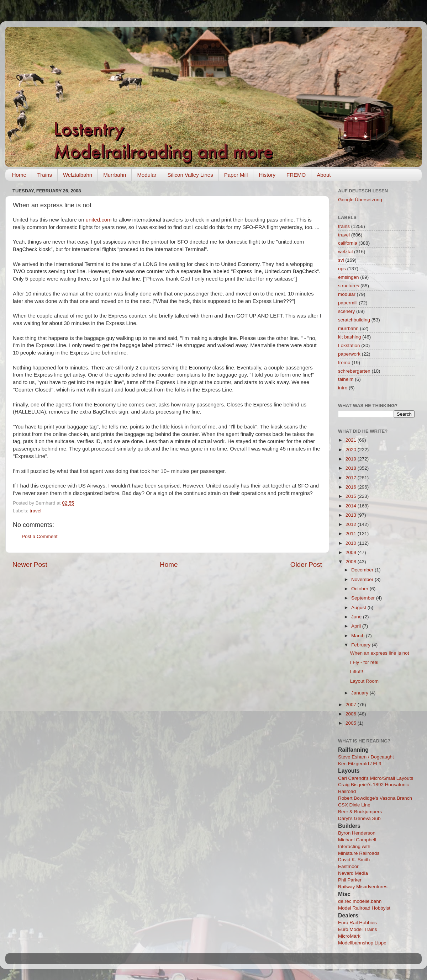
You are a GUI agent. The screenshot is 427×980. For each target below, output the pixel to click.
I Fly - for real (364, 662)
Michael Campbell (357, 840)
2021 (352, 440)
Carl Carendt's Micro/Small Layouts (376, 778)
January (360, 693)
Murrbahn (115, 175)
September (364, 598)
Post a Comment (40, 536)
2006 (352, 714)
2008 (352, 562)
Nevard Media (353, 873)
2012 (352, 524)
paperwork (349, 354)
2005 (352, 723)
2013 (352, 515)
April (357, 626)
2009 (352, 552)
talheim (346, 379)
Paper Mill (236, 175)
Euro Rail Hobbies (357, 923)
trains (344, 226)
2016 (352, 487)
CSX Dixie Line (354, 805)
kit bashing (350, 337)
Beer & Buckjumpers (360, 812)
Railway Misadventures (363, 887)
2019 (352, 459)
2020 (352, 450)
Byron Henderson (357, 833)
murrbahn (348, 328)
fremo (344, 363)
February (362, 645)
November (363, 579)
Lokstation (349, 345)
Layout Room (364, 681)
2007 (352, 705)
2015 (352, 496)
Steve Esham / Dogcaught (366, 757)
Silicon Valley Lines (190, 175)
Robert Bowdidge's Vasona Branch (375, 798)
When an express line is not (380, 653)
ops (342, 269)
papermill (348, 303)
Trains (45, 175)
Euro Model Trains (358, 929)
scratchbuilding (354, 320)
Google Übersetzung (360, 200)
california (348, 243)
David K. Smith (354, 860)
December (363, 570)
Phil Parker (350, 880)
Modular (147, 175)
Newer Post (30, 564)
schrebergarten (354, 371)
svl (341, 260)
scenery (346, 311)
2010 (352, 543)
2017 (352, 478)
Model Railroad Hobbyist (364, 908)
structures (349, 286)
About (324, 175)
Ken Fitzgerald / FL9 (360, 764)
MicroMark (349, 936)
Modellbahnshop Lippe (362, 943)
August (359, 608)
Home (19, 175)
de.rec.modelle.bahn (360, 901)
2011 (352, 534)
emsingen (349, 277)
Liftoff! (357, 672)
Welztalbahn (78, 175)
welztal (345, 252)
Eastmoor (348, 866)
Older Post (306, 564)
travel (35, 511)
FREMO (296, 175)
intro (343, 388)
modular (347, 294)
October (360, 589)
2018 (352, 468)
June (357, 617)
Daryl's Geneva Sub (359, 818)
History (267, 175)
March (359, 636)
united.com (99, 220)
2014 (352, 506)
